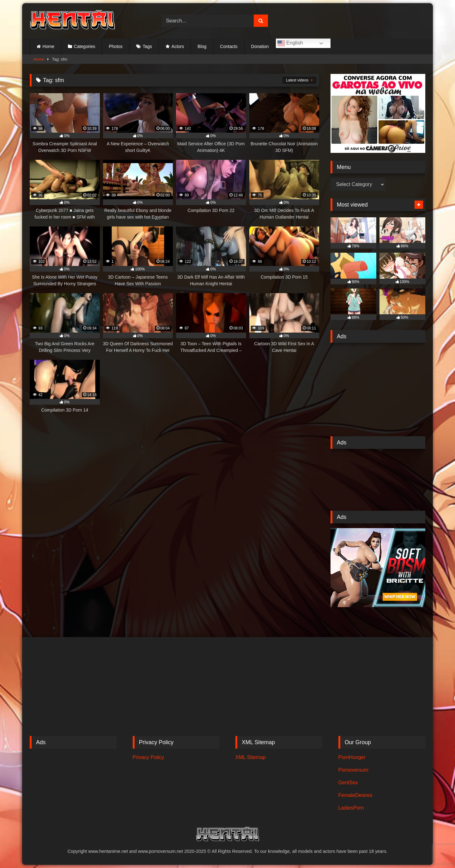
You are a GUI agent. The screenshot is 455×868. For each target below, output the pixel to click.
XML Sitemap (250, 757)
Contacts (229, 46)
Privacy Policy (149, 757)
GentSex (348, 783)
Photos (116, 46)
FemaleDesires (355, 795)
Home (49, 46)
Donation (260, 46)
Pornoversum (353, 770)
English (290, 43)
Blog (202, 46)
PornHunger (352, 757)
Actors (178, 46)
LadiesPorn (351, 808)
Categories (85, 46)
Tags (147, 46)
